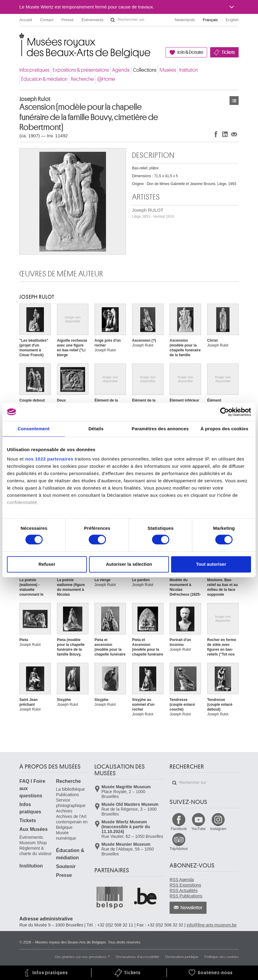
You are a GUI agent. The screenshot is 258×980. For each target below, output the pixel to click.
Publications (68, 795)
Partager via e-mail (234, 134)
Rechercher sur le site (113, 20)
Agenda (121, 70)
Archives (64, 811)
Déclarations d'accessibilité (137, 957)
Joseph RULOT (153, 213)
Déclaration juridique (182, 957)
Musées (168, 70)
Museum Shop (33, 843)
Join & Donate (190, 52)
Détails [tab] (96, 429)
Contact (47, 20)
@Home (106, 79)
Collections (145, 70)
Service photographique (71, 803)
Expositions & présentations (81, 70)
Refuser (47, 564)
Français (210, 20)
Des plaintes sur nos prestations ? (82, 957)
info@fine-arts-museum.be (212, 925)
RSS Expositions (185, 885)
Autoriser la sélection (129, 564)
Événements (92, 20)
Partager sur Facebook (216, 134)
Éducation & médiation (44, 79)
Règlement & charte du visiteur (36, 851)
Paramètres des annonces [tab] (160, 429)
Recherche (82, 79)
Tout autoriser (211, 564)
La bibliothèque (70, 789)
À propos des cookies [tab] (224, 429)
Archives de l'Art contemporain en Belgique (72, 822)
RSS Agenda (182, 880)
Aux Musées (33, 829)
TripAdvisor (179, 849)
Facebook (179, 829)
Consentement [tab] (33, 429)
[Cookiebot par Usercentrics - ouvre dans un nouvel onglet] (225, 412)
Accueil (26, 20)
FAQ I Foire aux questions (32, 788)
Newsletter (192, 908)
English (232, 20)
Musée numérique (66, 835)
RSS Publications (186, 896)
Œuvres (234, 101)
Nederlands (185, 20)
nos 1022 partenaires (49, 459)
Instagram (218, 829)
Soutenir (66, 866)
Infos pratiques (34, 70)
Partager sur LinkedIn (225, 134)
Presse (68, 20)
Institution (189, 70)
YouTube (198, 829)
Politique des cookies (222, 957)
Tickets (228, 52)
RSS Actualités (184, 890)
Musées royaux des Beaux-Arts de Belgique (20, 39)
